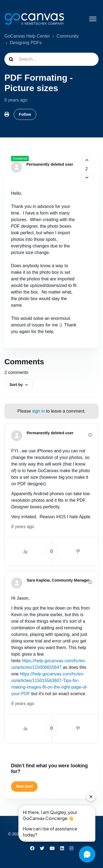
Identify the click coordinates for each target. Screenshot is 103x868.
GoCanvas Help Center (27, 36)
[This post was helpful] (87, 160)
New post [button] (24, 786)
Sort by (16, 385)
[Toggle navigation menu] (93, 19)
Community (68, 36)
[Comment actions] (90, 435)
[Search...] (51, 59)
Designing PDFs (26, 43)
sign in (38, 411)
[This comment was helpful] (25, 551)
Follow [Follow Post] (25, 114)
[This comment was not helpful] (78, 551)
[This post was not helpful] (87, 178)
